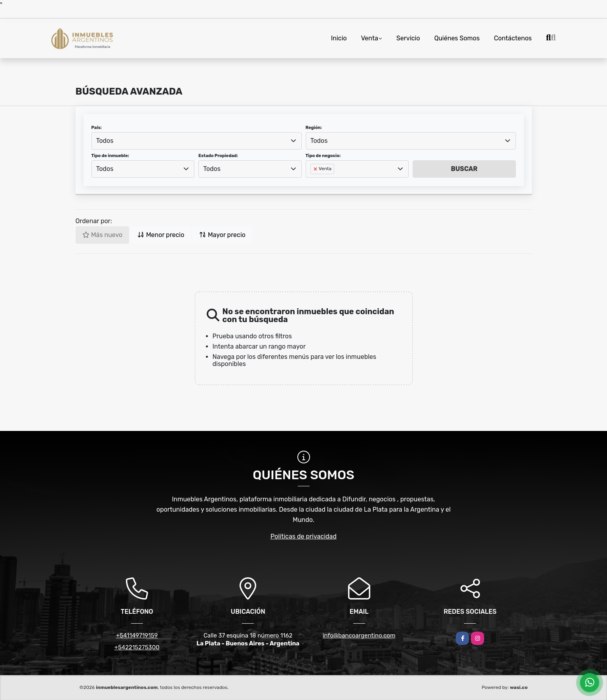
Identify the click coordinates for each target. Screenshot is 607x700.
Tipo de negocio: (323, 156)
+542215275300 (137, 647)
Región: (314, 128)
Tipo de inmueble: (110, 156)
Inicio (339, 38)
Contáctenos (513, 38)
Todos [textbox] (105, 141)
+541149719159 (137, 636)
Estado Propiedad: (218, 156)
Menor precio (161, 235)
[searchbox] (313, 182)
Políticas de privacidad (303, 536)
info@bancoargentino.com (359, 636)
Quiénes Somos (457, 38)
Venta (370, 38)
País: (97, 128)
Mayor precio (222, 235)
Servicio (408, 38)
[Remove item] (316, 169)
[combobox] (197, 141)
